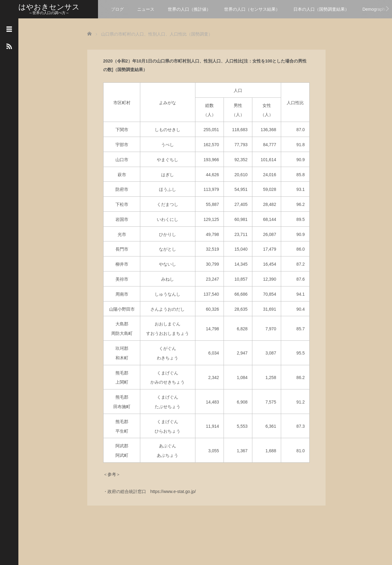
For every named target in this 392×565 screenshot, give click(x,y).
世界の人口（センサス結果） (252, 9)
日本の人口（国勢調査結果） (321, 9)
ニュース (146, 9)
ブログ (117, 9)
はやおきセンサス (49, 7)
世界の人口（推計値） (189, 9)
